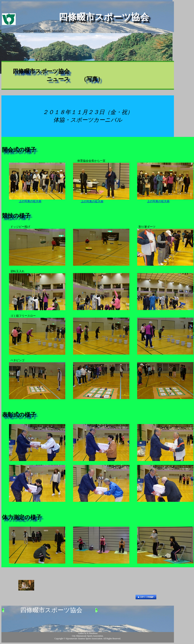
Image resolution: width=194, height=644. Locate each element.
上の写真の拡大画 (30, 201)
